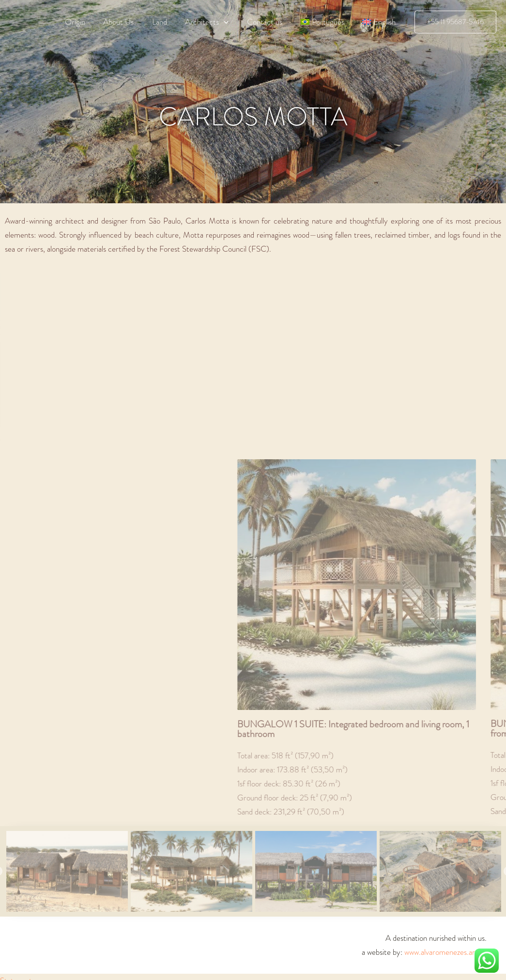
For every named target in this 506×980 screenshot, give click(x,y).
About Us (128, 22)
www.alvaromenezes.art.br (445, 952)
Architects (213, 22)
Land (167, 22)
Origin (86, 22)
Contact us (269, 22)
